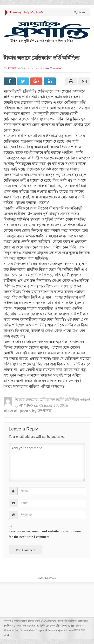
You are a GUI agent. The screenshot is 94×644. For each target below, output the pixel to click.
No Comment (54, 68)
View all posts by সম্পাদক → (30, 411)
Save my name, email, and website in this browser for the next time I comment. (45, 534)
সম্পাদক (12, 68)
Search (81, 12)
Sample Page (47, 578)
